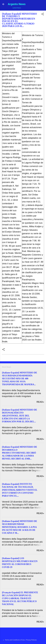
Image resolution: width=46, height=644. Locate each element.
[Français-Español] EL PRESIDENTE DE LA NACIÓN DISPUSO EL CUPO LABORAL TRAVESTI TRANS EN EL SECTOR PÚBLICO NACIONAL (20, 598)
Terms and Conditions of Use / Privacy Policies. (21, 640)
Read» (40, 402)
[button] (43, 15)
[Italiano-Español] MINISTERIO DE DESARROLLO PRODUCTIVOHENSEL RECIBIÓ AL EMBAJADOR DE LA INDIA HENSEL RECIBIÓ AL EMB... (20, 453)
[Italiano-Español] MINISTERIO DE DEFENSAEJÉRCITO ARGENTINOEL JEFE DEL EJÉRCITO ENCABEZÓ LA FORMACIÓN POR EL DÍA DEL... (20, 416)
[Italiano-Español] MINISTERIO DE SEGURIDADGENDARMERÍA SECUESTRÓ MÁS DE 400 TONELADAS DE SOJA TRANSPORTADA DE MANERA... (20, 379)
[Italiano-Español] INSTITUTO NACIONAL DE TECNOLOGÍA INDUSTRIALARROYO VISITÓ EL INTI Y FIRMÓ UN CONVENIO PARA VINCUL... (20, 490)
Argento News (17, 4)
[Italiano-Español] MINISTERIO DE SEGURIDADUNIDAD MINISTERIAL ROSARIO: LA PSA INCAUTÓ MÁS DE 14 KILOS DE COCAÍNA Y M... (20, 527)
